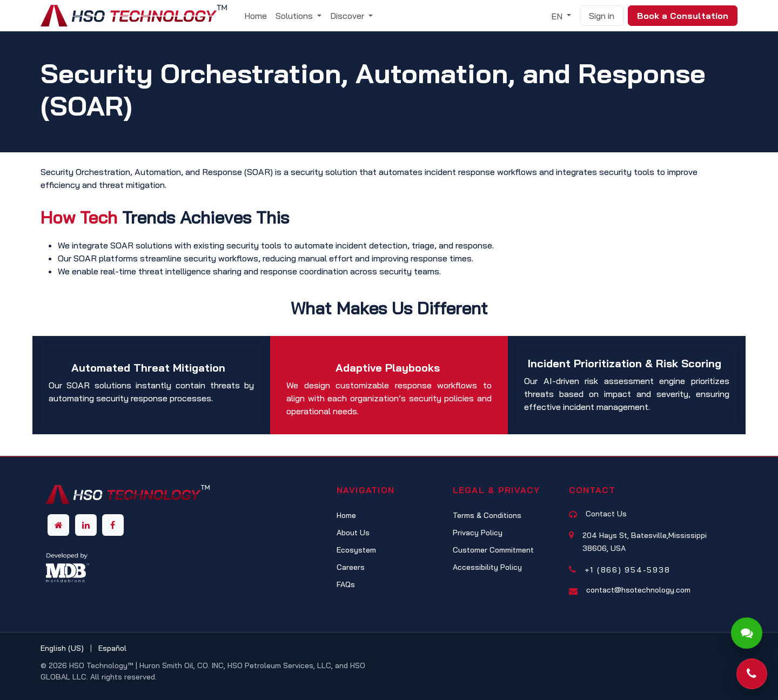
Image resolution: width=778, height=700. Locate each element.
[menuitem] (256, 16)
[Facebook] (113, 525)
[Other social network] (58, 525)
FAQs (346, 584)
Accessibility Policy (487, 567)
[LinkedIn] (86, 525)
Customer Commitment (493, 550)
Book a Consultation (683, 16)
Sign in (602, 16)
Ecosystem (356, 550)
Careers (351, 567)
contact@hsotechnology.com (638, 590)
